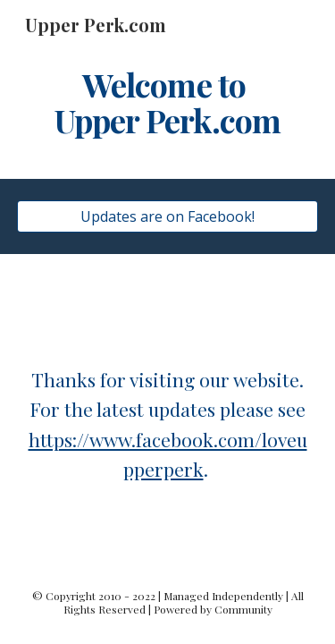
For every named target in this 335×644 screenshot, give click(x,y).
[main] (168, 103)
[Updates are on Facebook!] (168, 216)
